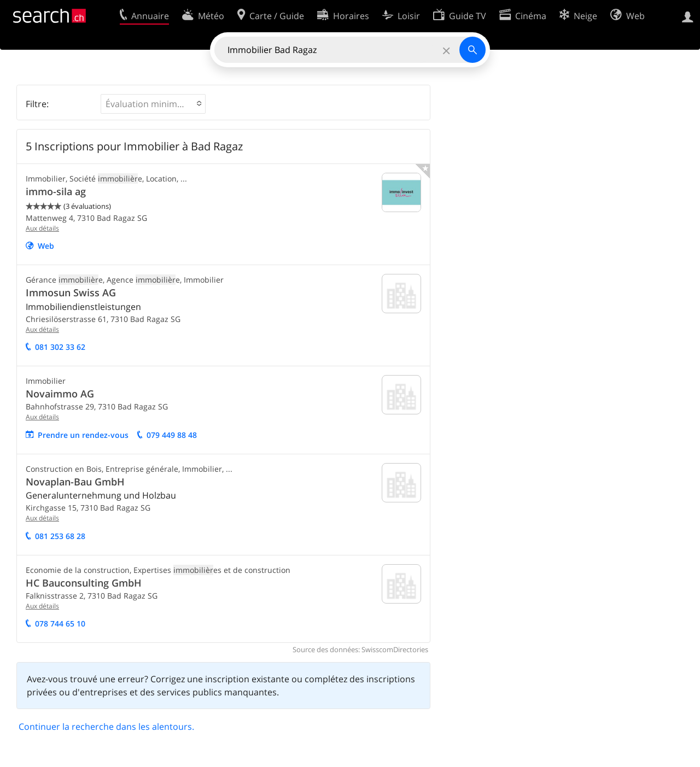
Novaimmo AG (60, 394)
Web (46, 246)
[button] (153, 104)
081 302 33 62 (60, 347)
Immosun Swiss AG (71, 292)
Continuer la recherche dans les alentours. (106, 727)
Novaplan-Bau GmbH (75, 482)
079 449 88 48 (172, 435)
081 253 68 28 (60, 536)
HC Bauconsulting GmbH (84, 583)
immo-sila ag (56, 191)
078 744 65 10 (60, 623)
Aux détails (42, 228)
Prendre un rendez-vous (83, 435)
